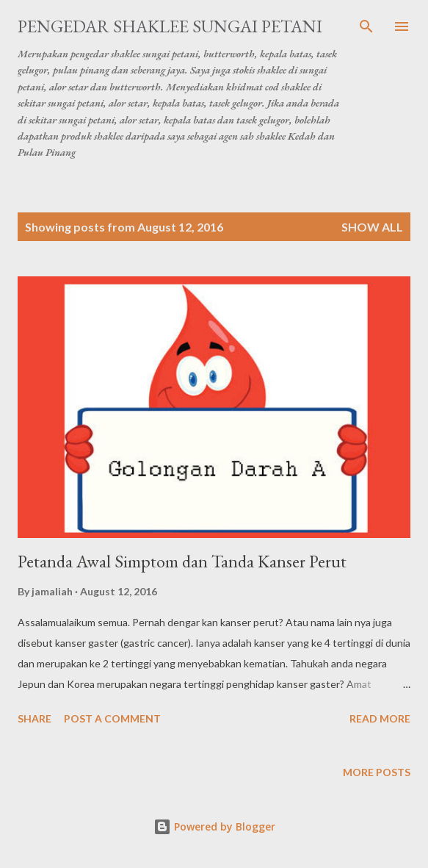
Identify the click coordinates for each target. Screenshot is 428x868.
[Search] (366, 26)
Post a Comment (112, 718)
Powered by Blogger (214, 826)
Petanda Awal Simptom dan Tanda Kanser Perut (182, 561)
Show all (372, 227)
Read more (380, 718)
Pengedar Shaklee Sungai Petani (170, 26)
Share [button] (35, 718)
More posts (377, 772)
